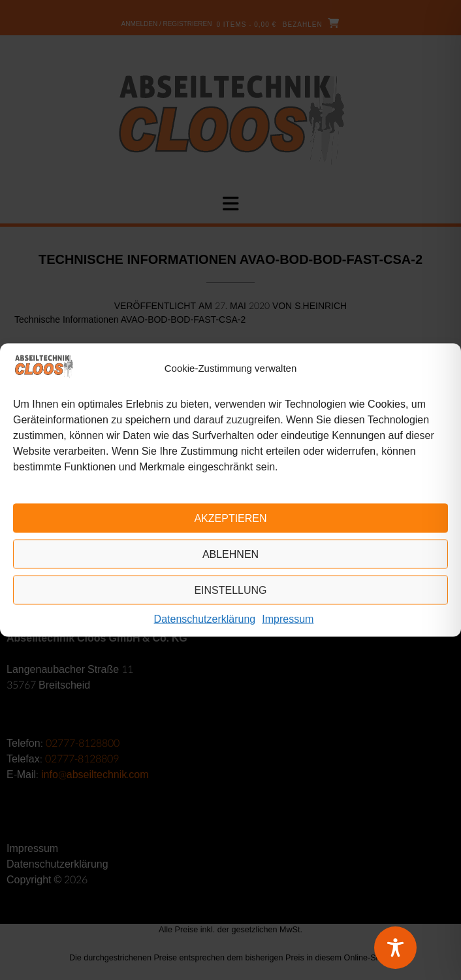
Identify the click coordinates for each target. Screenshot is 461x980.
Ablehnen (230, 554)
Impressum (288, 619)
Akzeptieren (230, 518)
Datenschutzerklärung (205, 619)
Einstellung (230, 590)
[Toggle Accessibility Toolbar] (412, 948)
